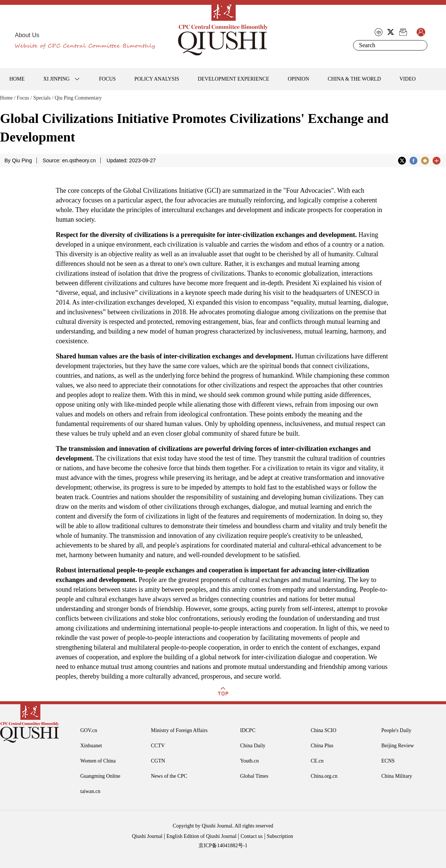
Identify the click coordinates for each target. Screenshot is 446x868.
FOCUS (107, 79)
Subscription (280, 836)
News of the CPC (169, 776)
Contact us (252, 836)
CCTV (158, 746)
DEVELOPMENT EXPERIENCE (233, 79)
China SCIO (324, 730)
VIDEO (408, 79)
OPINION (298, 79)
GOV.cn (89, 730)
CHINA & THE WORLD (354, 79)
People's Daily (396, 730)
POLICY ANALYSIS (157, 79)
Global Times (254, 776)
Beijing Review (398, 746)
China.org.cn (324, 776)
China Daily (253, 746)
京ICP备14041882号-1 (223, 846)
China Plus (322, 746)
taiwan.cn (90, 791)
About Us (27, 35)
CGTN (158, 761)
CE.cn (317, 761)
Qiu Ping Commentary (78, 98)
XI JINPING (56, 79)
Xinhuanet (91, 746)
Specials (42, 98)
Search (420, 45)
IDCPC (248, 730)
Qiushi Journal (147, 836)
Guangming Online (100, 776)
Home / (8, 98)
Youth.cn (249, 761)
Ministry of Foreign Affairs (179, 730)
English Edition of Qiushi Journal (201, 836)
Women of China (98, 761)
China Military (397, 776)
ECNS (388, 761)
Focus (23, 98)
